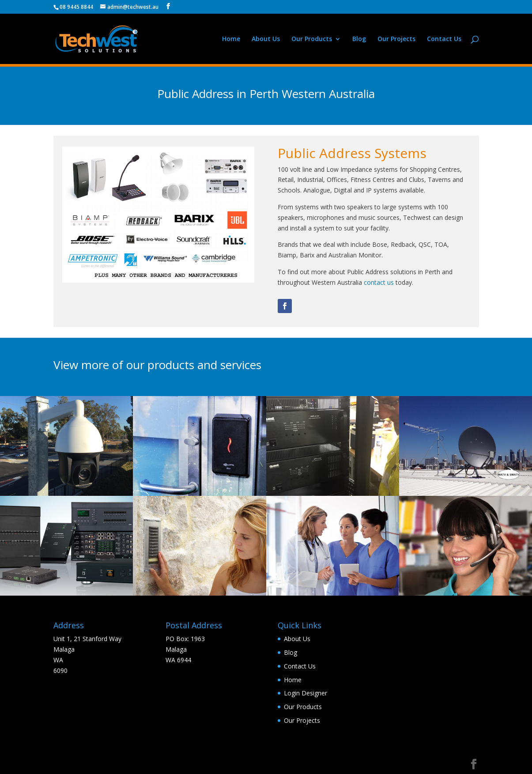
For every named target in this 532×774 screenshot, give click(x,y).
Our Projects (396, 39)
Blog (359, 39)
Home (231, 39)
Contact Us (444, 39)
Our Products (312, 39)
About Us (266, 39)
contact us (379, 282)
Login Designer (306, 693)
